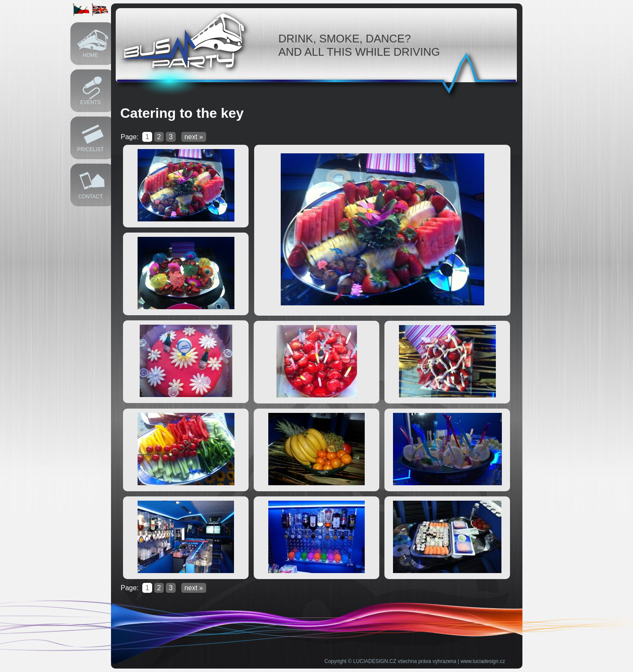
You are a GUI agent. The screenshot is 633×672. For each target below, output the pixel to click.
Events (90, 102)
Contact (90, 197)
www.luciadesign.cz (483, 661)
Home (90, 55)
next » (194, 137)
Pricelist (90, 149)
